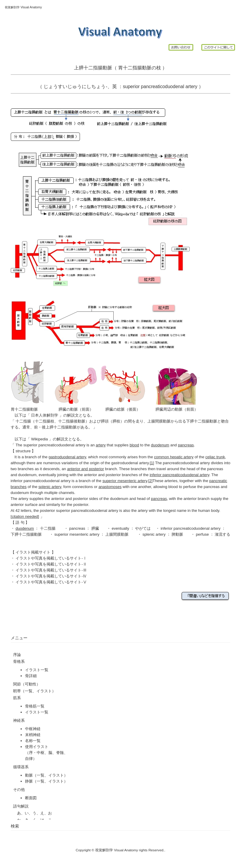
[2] (150, 481)
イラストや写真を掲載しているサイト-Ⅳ (51, 576)
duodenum (160, 445)
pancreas (186, 445)
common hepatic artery (174, 457)
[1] (152, 463)
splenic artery (155, 534)
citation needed (25, 516)
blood (134, 445)
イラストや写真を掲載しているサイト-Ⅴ (51, 582)
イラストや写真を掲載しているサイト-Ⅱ (51, 564)
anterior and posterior (86, 469)
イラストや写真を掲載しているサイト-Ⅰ (51, 558)
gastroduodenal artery (67, 457)
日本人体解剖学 (45, 415)
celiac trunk (215, 457)
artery (101, 445)
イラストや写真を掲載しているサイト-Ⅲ (51, 570)
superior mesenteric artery (125, 481)
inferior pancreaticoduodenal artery (190, 528)
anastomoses (110, 487)
